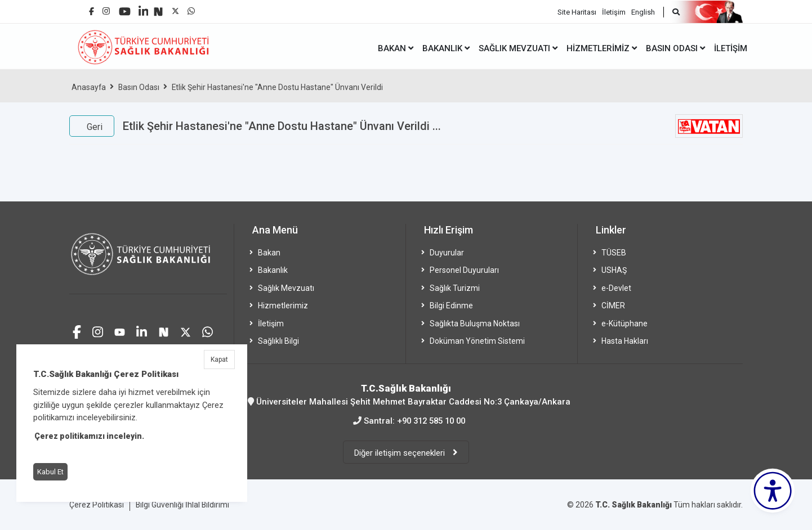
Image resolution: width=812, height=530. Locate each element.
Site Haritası (577, 12)
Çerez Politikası (97, 504)
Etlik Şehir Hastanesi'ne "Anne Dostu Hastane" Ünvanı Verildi (279, 87)
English (643, 12)
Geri (95, 127)
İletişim (614, 12)
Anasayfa (89, 87)
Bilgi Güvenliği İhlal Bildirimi (183, 504)
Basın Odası (140, 87)
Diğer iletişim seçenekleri (401, 452)
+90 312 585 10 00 (431, 420)
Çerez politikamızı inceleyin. (89, 436)
